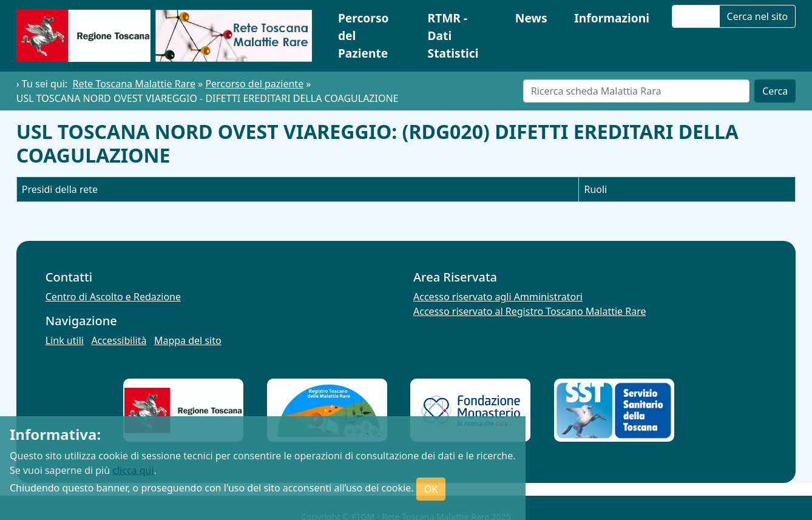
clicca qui (133, 470)
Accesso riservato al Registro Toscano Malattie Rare (530, 311)
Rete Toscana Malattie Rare (134, 84)
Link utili (65, 340)
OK (431, 489)
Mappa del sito (188, 340)
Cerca (775, 91)
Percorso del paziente (254, 84)
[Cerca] (636, 91)
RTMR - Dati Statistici (453, 35)
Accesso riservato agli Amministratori (498, 297)
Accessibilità (119, 340)
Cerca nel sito (758, 16)
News (531, 18)
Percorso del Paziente (364, 35)
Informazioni (612, 18)
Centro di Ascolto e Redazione (113, 297)
